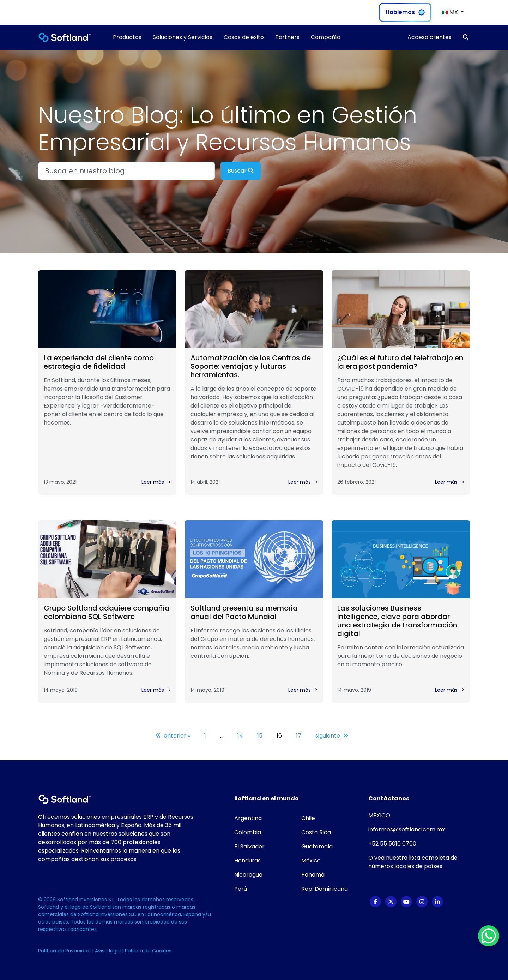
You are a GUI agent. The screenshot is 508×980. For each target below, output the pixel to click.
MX (451, 12)
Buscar (241, 171)
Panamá (313, 875)
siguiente (332, 736)
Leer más (156, 482)
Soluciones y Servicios (183, 37)
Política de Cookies (148, 951)
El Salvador (249, 846)
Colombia (248, 832)
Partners (287, 37)
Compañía (326, 37)
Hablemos (405, 12)
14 (240, 736)
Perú (241, 889)
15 (260, 736)
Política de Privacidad (65, 951)
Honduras (247, 861)
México (311, 861)
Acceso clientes (430, 37)
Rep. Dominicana (325, 889)
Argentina (248, 818)
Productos (127, 37)
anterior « (173, 736)
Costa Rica (316, 832)
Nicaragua (248, 875)
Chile (308, 818)
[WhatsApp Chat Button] (489, 936)
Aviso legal (108, 951)
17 (299, 736)
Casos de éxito (244, 37)
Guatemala (317, 846)
